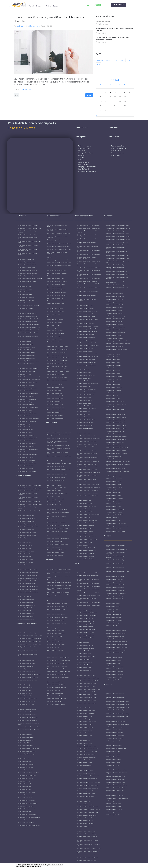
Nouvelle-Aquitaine (84, 169)
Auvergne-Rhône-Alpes (85, 153)
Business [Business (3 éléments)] (100, 60)
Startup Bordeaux (39, 865)
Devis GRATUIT (119, 5)
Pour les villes (116, 155)
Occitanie (81, 157)
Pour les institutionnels (119, 148)
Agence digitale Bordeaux (55, 865)
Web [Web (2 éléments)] (99, 64)
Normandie (82, 151)
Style (38, 26)
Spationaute (29, 865)
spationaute (20, 26)
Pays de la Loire (83, 164)
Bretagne (81, 160)
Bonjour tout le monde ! (104, 22)
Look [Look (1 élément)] (122, 60)
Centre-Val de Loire (84, 148)
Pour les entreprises (118, 146)
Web (30, 89)
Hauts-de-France (84, 162)
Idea (31, 26)
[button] (40, 6)
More (89, 95)
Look (34, 26)
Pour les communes (118, 153)
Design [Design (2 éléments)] (108, 60)
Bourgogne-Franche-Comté (87, 167)
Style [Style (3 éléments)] (128, 60)
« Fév (98, 115)
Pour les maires (116, 151)
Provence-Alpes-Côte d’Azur (87, 171)
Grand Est (81, 155)
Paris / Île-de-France (85, 146)
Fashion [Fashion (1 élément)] (115, 60)
